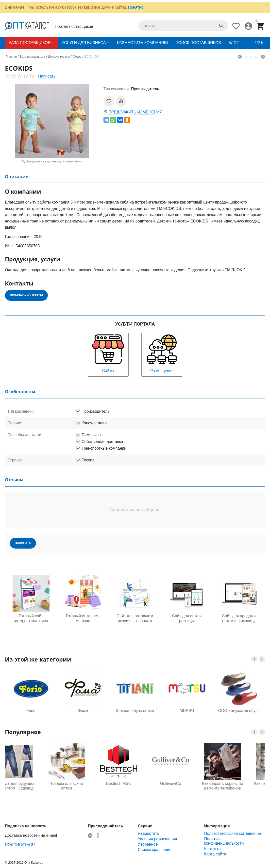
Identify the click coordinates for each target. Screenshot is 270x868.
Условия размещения (157, 839)
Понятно (136, 7)
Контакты (213, 849)
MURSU (187, 711)
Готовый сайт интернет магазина (31, 618)
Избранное (148, 844)
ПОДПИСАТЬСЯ (20, 845)
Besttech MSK (135, 783)
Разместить (148, 833)
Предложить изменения (135, 112)
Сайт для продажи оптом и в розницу (239, 618)
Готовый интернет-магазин (83, 618)
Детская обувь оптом (135, 711)
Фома (83, 711)
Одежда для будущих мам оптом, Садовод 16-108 (31, 786)
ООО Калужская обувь (239, 711)
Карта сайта (215, 854)
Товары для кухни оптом (83, 786)
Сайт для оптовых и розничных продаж (135, 618)
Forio (31, 711)
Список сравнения (154, 850)
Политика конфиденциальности (224, 841)
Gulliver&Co (187, 783)
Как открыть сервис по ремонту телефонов (239, 786)
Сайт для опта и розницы (187, 618)
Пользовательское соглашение (233, 833)
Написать (47, 76)
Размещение (162, 353)
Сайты (108, 353)
